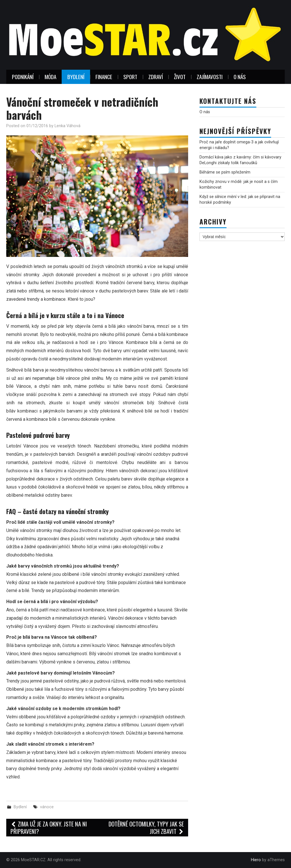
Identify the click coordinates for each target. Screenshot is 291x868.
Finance (104, 77)
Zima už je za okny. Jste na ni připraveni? (49, 827)
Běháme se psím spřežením (225, 172)
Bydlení (76, 77)
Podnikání (23, 77)
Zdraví (156, 77)
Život (180, 77)
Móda (50, 77)
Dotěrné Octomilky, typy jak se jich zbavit (146, 827)
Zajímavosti (210, 77)
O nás (240, 77)
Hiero (256, 860)
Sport (130, 77)
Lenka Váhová (67, 126)
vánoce (47, 807)
